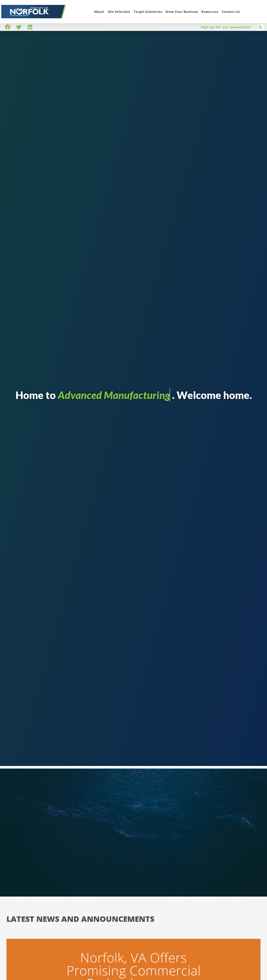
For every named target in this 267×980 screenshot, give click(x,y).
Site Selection (119, 12)
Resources (210, 12)
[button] (260, 27)
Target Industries (148, 12)
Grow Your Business (182, 12)
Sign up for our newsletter (226, 27)
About (99, 12)
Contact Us (231, 12)
